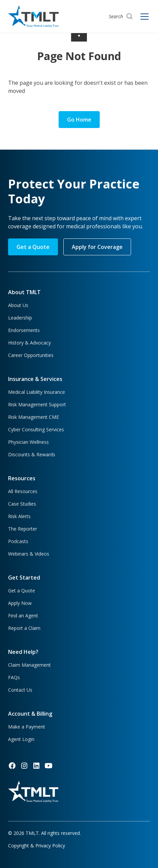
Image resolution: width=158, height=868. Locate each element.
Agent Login (21, 739)
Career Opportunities (31, 355)
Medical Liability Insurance (37, 392)
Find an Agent (23, 616)
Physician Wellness (28, 442)
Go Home (79, 120)
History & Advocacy (29, 343)
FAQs (14, 677)
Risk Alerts (19, 516)
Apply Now (20, 603)
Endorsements (24, 330)
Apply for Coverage (97, 247)
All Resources (23, 491)
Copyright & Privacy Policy (37, 846)
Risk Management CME (34, 417)
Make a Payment (27, 727)
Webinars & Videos (29, 554)
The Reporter (23, 529)
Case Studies (22, 504)
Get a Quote (33, 247)
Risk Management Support (37, 404)
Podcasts (18, 541)
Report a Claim (24, 628)
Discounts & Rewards (32, 454)
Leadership (20, 318)
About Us (18, 305)
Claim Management (29, 665)
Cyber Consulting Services (36, 429)
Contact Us (20, 690)
